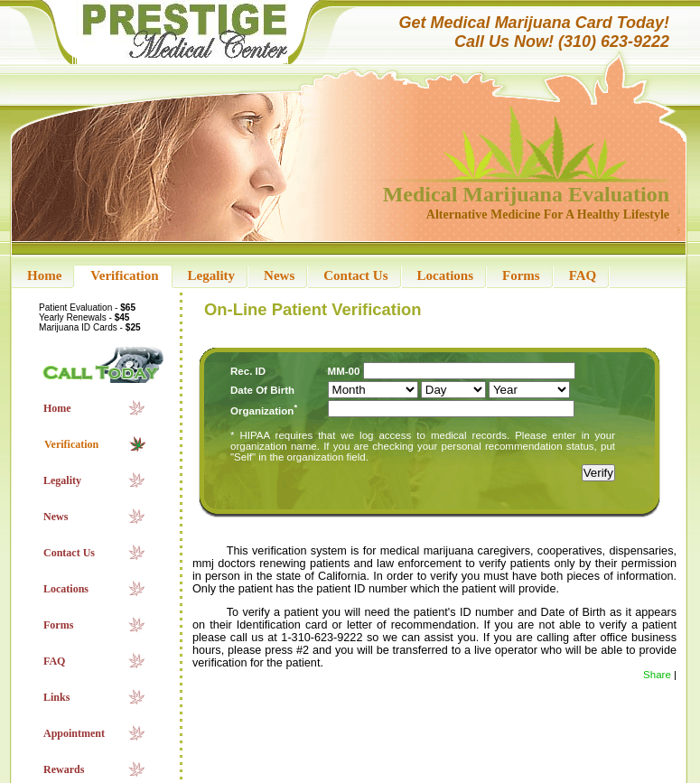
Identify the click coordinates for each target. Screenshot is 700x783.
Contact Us (355, 275)
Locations (446, 275)
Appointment (74, 733)
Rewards (64, 769)
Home (44, 275)
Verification (124, 275)
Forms (521, 275)
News (279, 275)
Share (657, 675)
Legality (212, 275)
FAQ (583, 275)
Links (56, 697)
